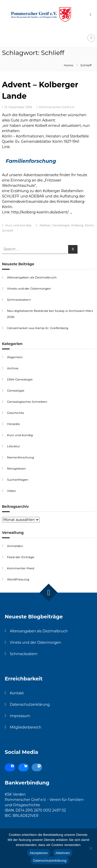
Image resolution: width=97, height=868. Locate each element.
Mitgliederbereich (26, 727)
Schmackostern (19, 300)
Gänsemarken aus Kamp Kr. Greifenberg (38, 328)
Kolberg (77, 225)
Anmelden (15, 546)
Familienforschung (31, 161)
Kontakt (17, 693)
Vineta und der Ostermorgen (29, 288)
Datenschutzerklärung (30, 704)
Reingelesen (16, 468)
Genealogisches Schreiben (27, 402)
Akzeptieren (39, 853)
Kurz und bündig (18, 225)
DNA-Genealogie (20, 379)
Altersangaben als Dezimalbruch (32, 277)
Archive (13, 368)
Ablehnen (63, 853)
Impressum (20, 716)
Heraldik (13, 424)
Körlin (89, 225)
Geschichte (16, 413)
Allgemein (15, 357)
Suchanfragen (18, 480)
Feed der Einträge (21, 557)
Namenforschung (21, 457)
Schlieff (8, 230)
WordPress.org (18, 579)
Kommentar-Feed (21, 568)
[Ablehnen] (91, 848)
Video (11, 491)
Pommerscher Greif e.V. (57, 107)
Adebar (45, 225)
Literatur (14, 446)
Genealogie (61, 225)
